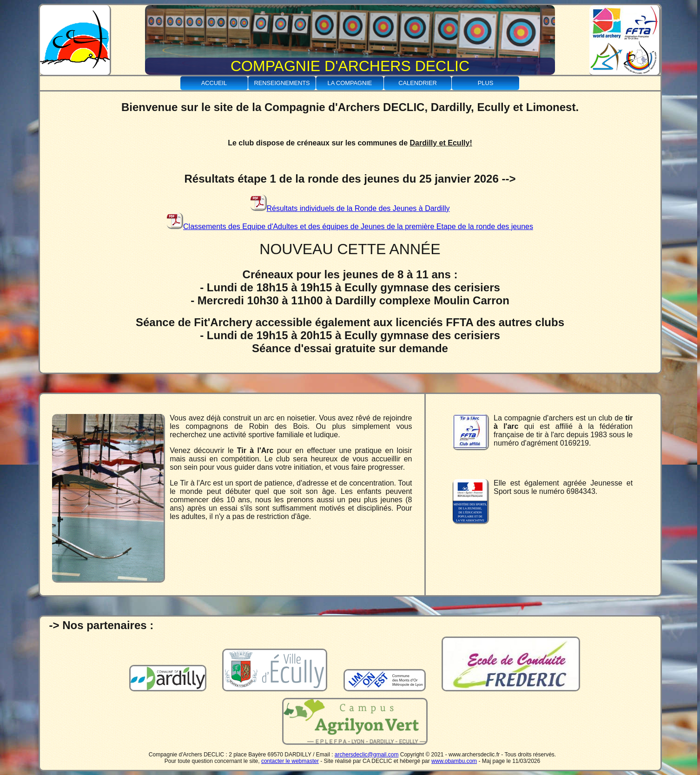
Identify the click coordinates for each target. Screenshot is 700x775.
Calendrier (418, 83)
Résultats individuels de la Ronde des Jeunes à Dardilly (350, 208)
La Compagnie (350, 83)
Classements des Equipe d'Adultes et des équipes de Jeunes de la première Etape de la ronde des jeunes (350, 227)
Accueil (214, 83)
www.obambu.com (454, 761)
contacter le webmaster (290, 761)
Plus (485, 83)
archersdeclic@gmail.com (367, 755)
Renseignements (282, 83)
